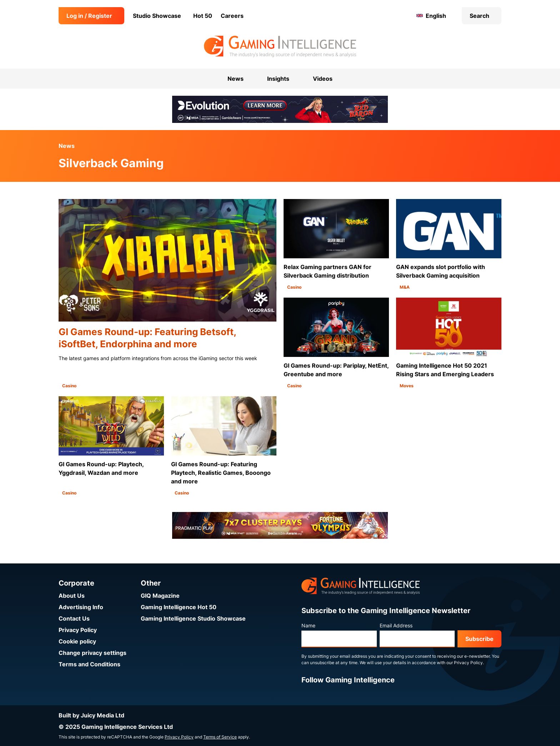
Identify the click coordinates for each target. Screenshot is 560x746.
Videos (323, 79)
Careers (232, 16)
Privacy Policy (78, 630)
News (67, 146)
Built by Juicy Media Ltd (91, 715)
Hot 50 (203, 16)
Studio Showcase (157, 16)
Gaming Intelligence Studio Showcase (193, 618)
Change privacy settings (92, 653)
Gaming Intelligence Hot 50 (179, 607)
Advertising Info (81, 607)
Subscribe (479, 639)
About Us (72, 596)
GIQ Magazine (160, 596)
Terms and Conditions (89, 664)
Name (308, 625)
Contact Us (74, 618)
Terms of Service (220, 737)
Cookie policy (77, 641)
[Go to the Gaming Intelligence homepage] (280, 46)
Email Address (396, 625)
